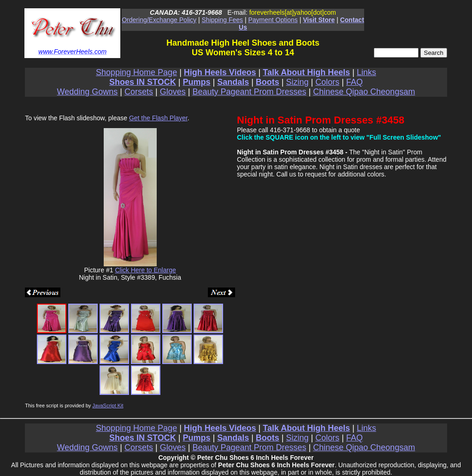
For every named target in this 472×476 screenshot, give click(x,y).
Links (366, 72)
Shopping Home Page (136, 72)
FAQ (354, 82)
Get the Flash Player (158, 118)
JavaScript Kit (108, 405)
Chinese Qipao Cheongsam (364, 92)
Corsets (139, 92)
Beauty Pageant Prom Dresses (249, 92)
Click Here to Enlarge (145, 270)
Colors (327, 82)
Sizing (298, 82)
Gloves (173, 92)
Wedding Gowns (88, 92)
